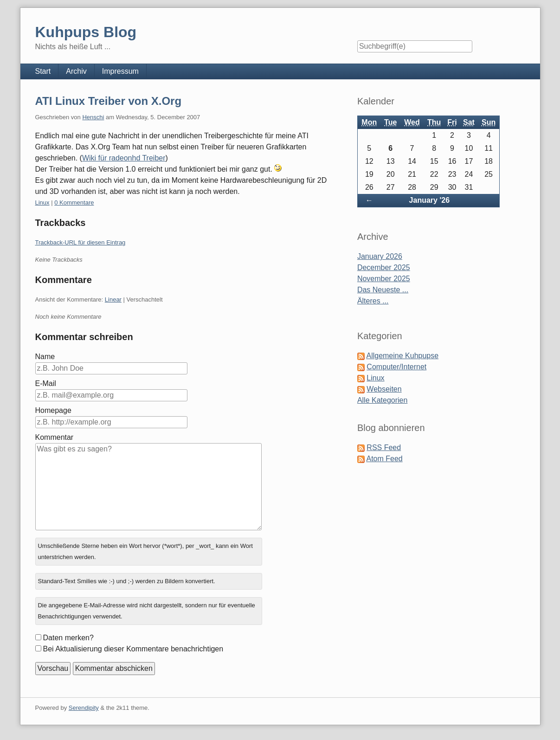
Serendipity (84, 708)
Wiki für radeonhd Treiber (124, 158)
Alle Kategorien (383, 400)
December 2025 (384, 267)
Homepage (53, 410)
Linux (42, 203)
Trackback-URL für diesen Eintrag (80, 242)
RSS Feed (384, 447)
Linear (113, 299)
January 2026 (380, 256)
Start (43, 71)
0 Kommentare (74, 203)
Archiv (76, 71)
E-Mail (46, 383)
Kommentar (55, 437)
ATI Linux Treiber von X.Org (109, 101)
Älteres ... (373, 301)
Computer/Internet (396, 367)
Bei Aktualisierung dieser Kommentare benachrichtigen (133, 649)
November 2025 (384, 279)
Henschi (93, 117)
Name (45, 357)
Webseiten (384, 389)
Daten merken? (68, 638)
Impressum (120, 71)
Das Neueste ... (383, 290)
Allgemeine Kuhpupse (402, 356)
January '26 (429, 200)
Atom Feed (384, 459)
